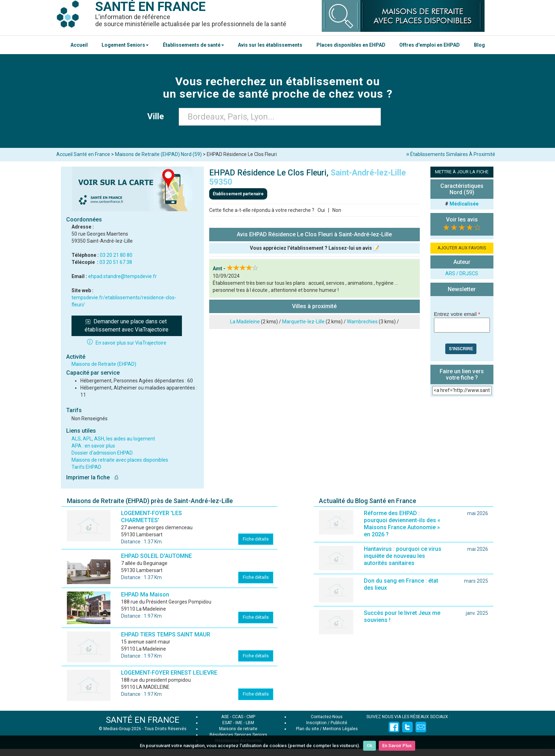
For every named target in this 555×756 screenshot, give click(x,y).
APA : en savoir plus (93, 446)
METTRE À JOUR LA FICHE (462, 172)
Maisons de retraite (238, 729)
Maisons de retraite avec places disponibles (120, 460)
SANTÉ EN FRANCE (143, 720)
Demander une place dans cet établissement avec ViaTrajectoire (127, 325)
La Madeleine (245, 322)
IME (239, 723)
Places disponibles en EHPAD (351, 45)
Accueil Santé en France (83, 154)
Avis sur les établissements (270, 45)
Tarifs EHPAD (86, 467)
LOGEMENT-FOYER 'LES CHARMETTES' (151, 517)
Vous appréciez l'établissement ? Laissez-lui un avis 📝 (314, 248)
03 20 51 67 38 (116, 262)
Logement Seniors (125, 45)
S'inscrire (461, 349)
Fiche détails (256, 539)
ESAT (227, 723)
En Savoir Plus (397, 746)
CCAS (238, 717)
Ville (158, 116)
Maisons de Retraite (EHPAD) (104, 364)
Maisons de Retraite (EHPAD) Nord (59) (158, 154)
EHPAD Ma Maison (145, 595)
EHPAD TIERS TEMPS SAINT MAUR (166, 634)
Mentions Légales (340, 729)
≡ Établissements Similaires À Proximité (451, 154)
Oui (321, 210)
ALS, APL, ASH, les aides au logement (113, 439)
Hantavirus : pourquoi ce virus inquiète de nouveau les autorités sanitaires (403, 556)
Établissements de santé (193, 45)
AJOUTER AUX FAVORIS (462, 248)
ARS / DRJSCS (462, 273)
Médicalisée (464, 204)
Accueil (79, 45)
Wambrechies (362, 322)
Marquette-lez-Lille (303, 322)
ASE (225, 717)
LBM (250, 723)
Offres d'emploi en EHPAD (430, 45)
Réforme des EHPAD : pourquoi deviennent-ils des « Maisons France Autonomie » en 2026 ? (402, 524)
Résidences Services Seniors (238, 735)
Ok (370, 746)
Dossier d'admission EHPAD (102, 453)
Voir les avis (462, 220)
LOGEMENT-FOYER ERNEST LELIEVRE (169, 673)
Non (337, 210)
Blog (479, 45)
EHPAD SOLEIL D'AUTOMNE (156, 556)
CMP (251, 717)
